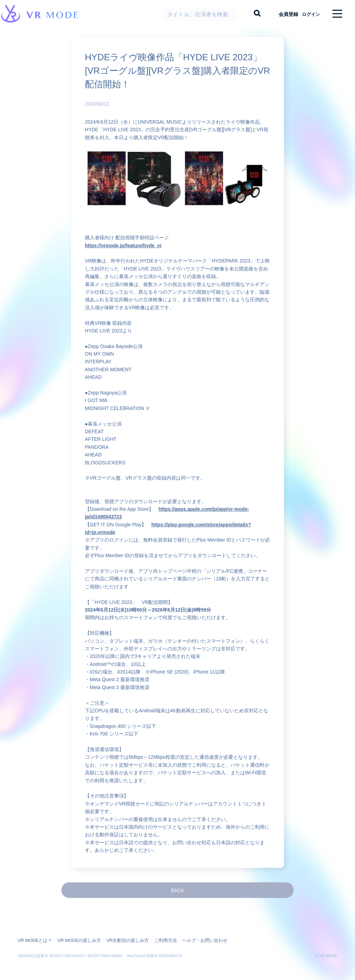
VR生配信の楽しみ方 (120, 933)
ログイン (308, 14)
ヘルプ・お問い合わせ (192, 933)
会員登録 (283, 14)
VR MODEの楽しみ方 (75, 933)
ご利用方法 (156, 933)
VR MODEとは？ (34, 933)
